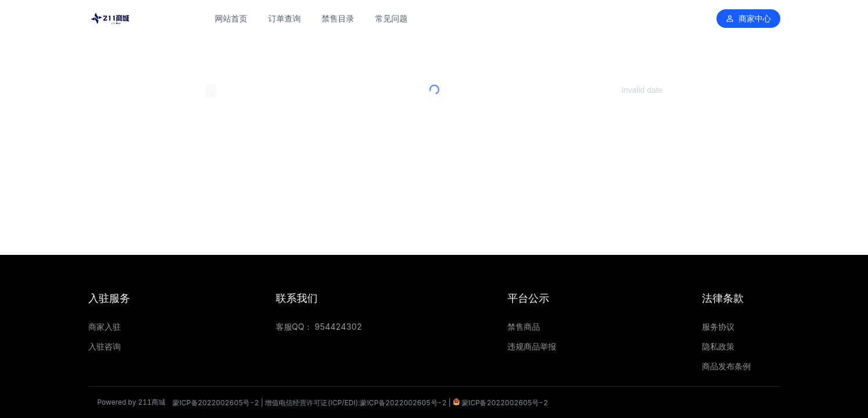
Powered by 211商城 (132, 402)
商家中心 (748, 19)
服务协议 (718, 327)
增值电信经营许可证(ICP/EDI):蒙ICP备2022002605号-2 (356, 403)
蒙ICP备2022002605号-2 (216, 403)
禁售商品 (524, 327)
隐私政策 (718, 346)
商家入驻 (105, 327)
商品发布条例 (726, 366)
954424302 (338, 327)
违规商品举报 (532, 346)
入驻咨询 (105, 346)
